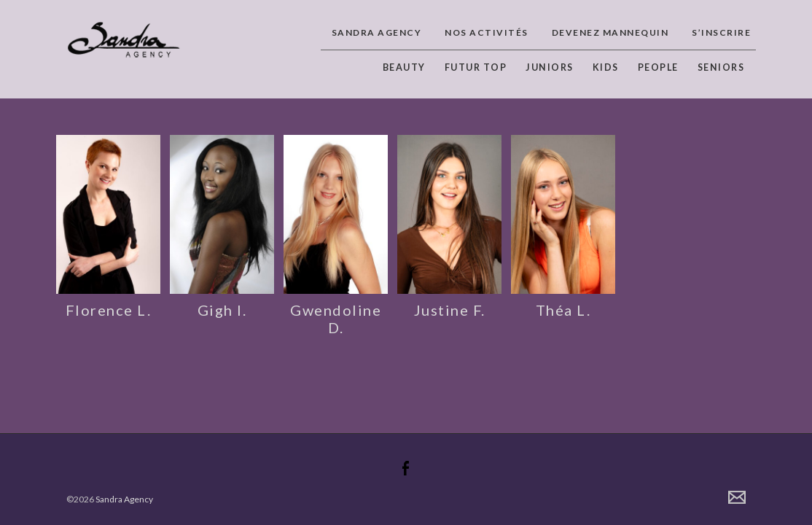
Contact (737, 497)
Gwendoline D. (336, 319)
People (658, 67)
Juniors (550, 67)
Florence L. (109, 310)
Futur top (476, 67)
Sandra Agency (377, 32)
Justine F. (450, 310)
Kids (606, 67)
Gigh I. (222, 310)
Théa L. (563, 310)
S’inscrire (721, 32)
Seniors (721, 67)
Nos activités (487, 32)
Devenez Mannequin (610, 32)
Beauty (404, 67)
